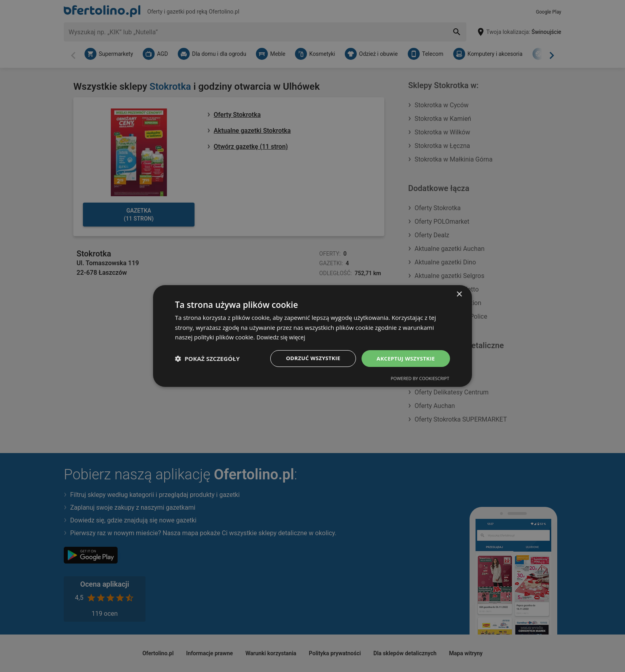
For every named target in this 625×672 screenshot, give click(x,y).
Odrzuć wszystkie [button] (309, 358)
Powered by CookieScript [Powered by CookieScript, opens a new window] (420, 379)
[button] (207, 359)
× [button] (459, 294)
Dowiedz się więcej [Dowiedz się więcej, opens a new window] (282, 337)
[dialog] (312, 336)
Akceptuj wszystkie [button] (404, 358)
